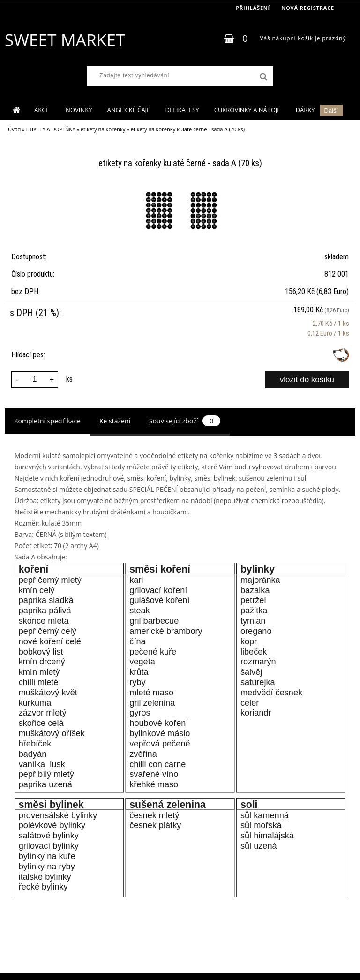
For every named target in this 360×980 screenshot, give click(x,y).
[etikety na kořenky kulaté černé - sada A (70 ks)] (160, 193)
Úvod (14, 129)
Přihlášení (253, 8)
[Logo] (64, 40)
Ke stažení (115, 421)
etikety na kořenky (103, 129)
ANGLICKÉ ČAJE (129, 110)
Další (331, 110)
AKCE (42, 110)
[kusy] (35, 380)
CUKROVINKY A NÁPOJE (247, 110)
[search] (262, 77)
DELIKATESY (182, 110)
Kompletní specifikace (47, 421)
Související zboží (185, 421)
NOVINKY (79, 110)
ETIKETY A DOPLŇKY (51, 129)
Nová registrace (308, 8)
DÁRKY (305, 110)
